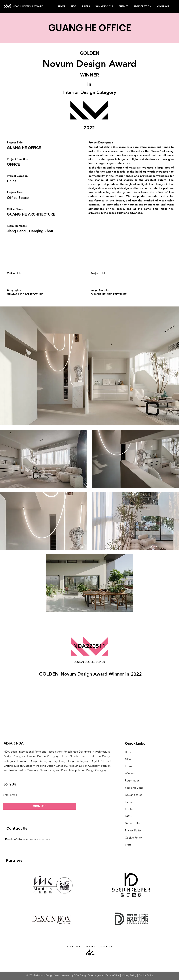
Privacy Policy (133, 830)
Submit (129, 802)
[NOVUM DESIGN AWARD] (29, 6)
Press (128, 845)
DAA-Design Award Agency (88, 975)
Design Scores (133, 795)
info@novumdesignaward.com (32, 839)
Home (129, 752)
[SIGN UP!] (39, 806)
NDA (128, 759)
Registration (132, 780)
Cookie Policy (133, 838)
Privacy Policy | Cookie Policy (137, 975)
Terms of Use (133, 823)
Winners (130, 773)
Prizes (128, 766)
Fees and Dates (134, 788)
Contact (130, 809)
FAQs (128, 816)
